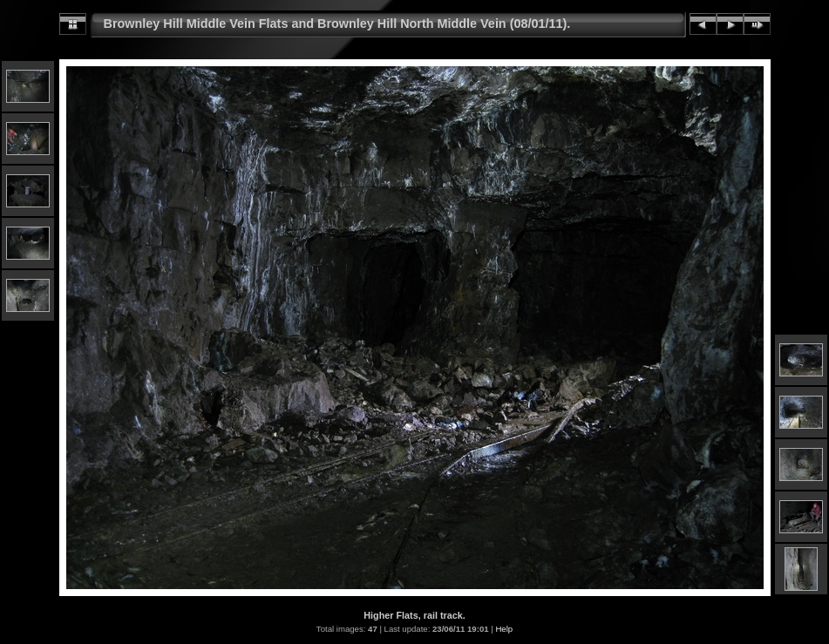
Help (504, 629)
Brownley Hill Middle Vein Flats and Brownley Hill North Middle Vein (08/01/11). (337, 24)
